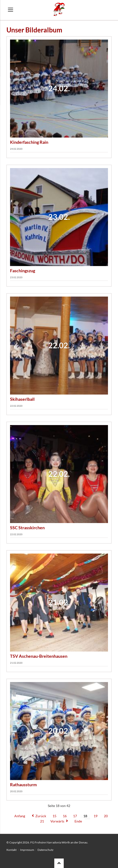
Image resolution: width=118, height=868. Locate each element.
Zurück (41, 816)
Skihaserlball (22, 399)
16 (65, 816)
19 (96, 816)
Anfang (20, 816)
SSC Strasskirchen (27, 528)
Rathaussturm (23, 785)
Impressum (27, 850)
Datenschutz (46, 850)
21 (42, 821)
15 (54, 816)
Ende (78, 821)
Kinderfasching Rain (29, 142)
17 (75, 816)
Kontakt (11, 850)
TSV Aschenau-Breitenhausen (39, 656)
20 (106, 816)
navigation (11, 10)
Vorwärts (57, 821)
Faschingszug (23, 271)
